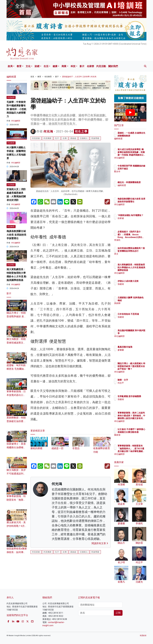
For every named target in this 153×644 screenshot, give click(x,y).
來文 (133, 257)
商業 (64, 66)
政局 (10, 66)
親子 (57, 77)
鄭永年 (134, 174)
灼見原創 (36, 138)
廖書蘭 (134, 350)
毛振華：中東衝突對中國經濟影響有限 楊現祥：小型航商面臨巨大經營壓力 (16, 109)
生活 (46, 66)
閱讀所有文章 (100, 543)
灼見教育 (11, 143)
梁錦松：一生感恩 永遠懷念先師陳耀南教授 (138, 136)
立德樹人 (84, 138)
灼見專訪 (11, 265)
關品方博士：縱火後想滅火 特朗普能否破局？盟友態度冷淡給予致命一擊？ (138, 369)
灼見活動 (101, 66)
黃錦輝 (134, 306)
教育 (19, 66)
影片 (82, 66)
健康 (55, 66)
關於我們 (113, 66)
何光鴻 (48, 131)
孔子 (57, 138)
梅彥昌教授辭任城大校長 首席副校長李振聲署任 (16, 235)
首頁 (32, 77)
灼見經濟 (11, 97)
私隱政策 (143, 636)
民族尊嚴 (95, 138)
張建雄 (134, 287)
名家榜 (90, 66)
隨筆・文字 (136, 380)
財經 (37, 66)
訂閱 (118, 613)
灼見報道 (11, 185)
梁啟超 (73, 138)
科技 (73, 66)
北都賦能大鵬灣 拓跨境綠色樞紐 (138, 300)
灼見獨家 (48, 138)
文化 (28, 66)
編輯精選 (135, 141)
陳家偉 (134, 438)
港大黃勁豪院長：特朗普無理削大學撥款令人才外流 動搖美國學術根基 (138, 270)
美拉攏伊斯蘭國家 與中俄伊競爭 (138, 333)
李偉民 (134, 240)
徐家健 (134, 221)
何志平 (134, 383)
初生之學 (81, 131)
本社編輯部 (16, 121)
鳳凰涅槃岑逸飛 (138, 347)
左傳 (65, 138)
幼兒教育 (48, 77)
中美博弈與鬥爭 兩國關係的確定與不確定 (138, 169)
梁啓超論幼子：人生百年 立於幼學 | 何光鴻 (79, 77)
